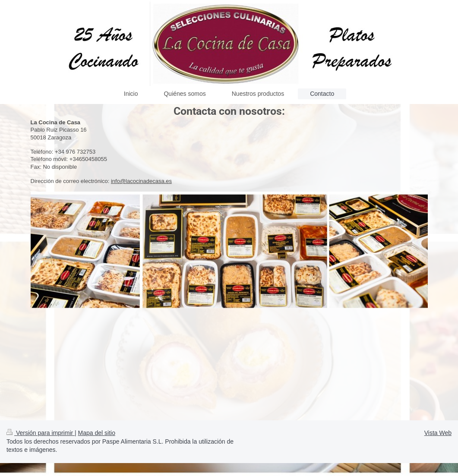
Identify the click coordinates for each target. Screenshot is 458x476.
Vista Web (438, 433)
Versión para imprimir (41, 433)
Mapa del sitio (97, 433)
